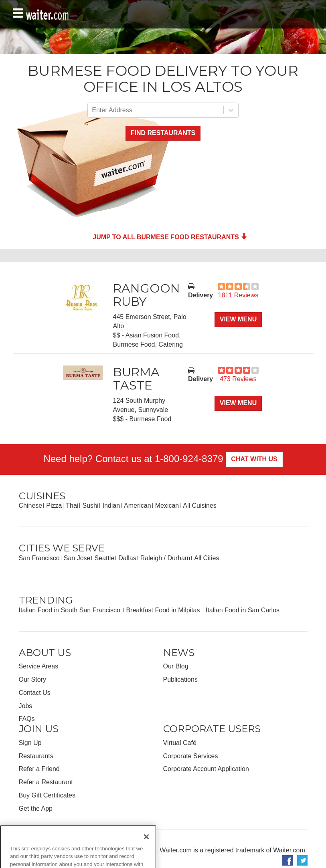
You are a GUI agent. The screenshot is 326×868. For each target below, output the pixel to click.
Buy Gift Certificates (47, 795)
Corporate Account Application (206, 769)
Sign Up (30, 743)
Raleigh (151, 558)
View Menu (238, 319)
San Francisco (39, 558)
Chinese (31, 506)
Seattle (104, 558)
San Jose (77, 558)
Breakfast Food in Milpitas (164, 610)
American (138, 506)
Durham (179, 558)
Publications (180, 679)
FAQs (27, 719)
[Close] (146, 844)
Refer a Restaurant (46, 782)
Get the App (36, 808)
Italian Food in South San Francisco (71, 610)
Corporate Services (191, 756)
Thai (72, 506)
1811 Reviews (238, 295)
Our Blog (176, 666)
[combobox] (93, 110)
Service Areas (39, 666)
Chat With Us (254, 459)
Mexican (167, 506)
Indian (111, 506)
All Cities (207, 558)
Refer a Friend (39, 769)
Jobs (26, 706)
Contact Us (35, 693)
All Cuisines (200, 506)
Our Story (32, 679)
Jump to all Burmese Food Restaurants (170, 237)
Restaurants (36, 756)
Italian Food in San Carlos (243, 610)
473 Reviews (238, 379)
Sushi (90, 506)
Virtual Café (180, 743)
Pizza (54, 506)
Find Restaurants (163, 133)
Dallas (127, 558)
